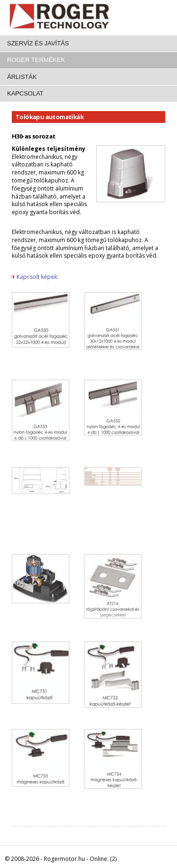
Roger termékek (36, 60)
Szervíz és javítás (38, 43)
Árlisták (22, 77)
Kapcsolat (25, 93)
